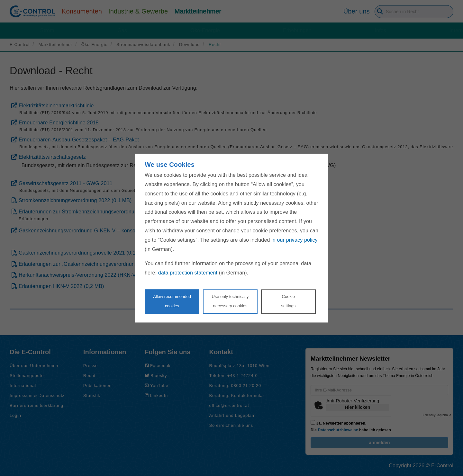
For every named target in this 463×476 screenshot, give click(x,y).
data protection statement (188, 273)
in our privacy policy (295, 240)
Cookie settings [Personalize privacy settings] (288, 301)
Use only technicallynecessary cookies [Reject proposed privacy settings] (230, 301)
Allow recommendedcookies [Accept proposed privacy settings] (172, 301)
